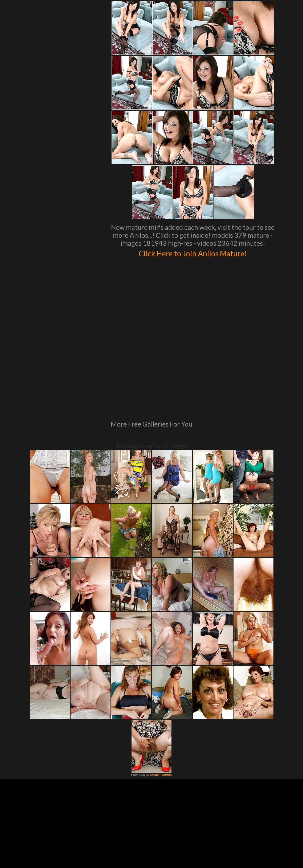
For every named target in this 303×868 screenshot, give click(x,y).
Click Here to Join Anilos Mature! (193, 253)
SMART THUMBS (161, 702)
